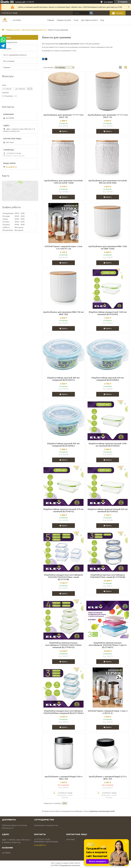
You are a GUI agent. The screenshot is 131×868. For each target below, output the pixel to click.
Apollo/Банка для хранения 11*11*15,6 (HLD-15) (108, 116)
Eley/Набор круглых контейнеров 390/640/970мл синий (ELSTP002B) (108, 576)
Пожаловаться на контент (70, 865)
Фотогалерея (9, 61)
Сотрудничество (10, 42)
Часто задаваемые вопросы (15, 55)
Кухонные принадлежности (34, 30)
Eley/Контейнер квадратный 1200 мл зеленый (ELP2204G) (108, 313)
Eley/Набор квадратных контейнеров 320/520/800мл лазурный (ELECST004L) (63, 712)
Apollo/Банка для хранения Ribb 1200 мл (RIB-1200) (108, 247)
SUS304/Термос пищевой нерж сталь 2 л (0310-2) (108, 712)
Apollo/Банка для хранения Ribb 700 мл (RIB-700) (63, 313)
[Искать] (91, 13)
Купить (65, 131)
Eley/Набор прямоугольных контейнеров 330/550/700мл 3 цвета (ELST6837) (108, 645)
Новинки (7, 67)
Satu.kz (78, 863)
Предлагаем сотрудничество (46, 825)
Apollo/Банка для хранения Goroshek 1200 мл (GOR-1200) (63, 182)
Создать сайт (20, 2)
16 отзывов (108, 2)
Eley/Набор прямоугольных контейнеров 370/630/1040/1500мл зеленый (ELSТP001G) (63, 645)
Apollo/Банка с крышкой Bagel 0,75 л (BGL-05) (108, 778)
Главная (51, 20)
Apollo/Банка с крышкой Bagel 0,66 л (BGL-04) (63, 778)
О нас (76, 20)
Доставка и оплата (89, 20)
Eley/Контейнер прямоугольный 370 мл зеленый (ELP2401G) (63, 510)
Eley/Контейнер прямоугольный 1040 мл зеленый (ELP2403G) (108, 445)
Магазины (7, 49)
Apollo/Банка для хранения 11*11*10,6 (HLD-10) (63, 116)
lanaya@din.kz (11, 167)
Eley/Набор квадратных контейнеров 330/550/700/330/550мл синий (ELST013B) (63, 577)
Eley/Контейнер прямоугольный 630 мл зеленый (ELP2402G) (108, 510)
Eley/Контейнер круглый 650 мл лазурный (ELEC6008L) (108, 379)
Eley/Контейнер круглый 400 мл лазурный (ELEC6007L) (63, 379)
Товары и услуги (64, 20)
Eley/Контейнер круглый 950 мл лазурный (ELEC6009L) (63, 445)
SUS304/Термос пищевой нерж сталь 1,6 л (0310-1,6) (63, 247)
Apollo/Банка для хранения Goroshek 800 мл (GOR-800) (108, 182)
